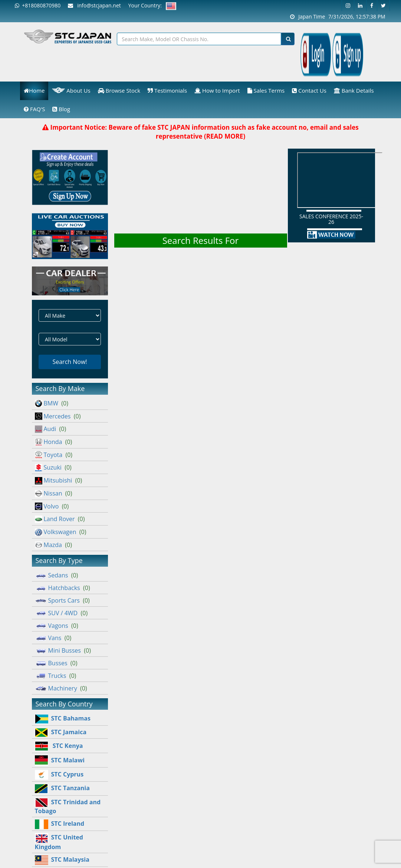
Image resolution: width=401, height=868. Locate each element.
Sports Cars (62, 600)
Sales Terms (266, 90)
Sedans (57, 575)
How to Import (217, 90)
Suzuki (53, 467)
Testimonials (167, 90)
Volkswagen (61, 532)
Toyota (54, 455)
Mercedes (58, 416)
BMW (52, 403)
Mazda (53, 545)
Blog (61, 109)
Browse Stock (119, 90)
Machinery (61, 688)
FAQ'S (34, 109)
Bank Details (354, 90)
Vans (53, 638)
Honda (54, 442)
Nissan (54, 493)
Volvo (52, 506)
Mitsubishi (59, 480)
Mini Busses (63, 650)
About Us (71, 90)
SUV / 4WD (61, 613)
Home (34, 90)
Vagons (57, 626)
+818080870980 (38, 5)
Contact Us (309, 90)
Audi (51, 429)
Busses (56, 663)
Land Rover (60, 519)
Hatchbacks (63, 588)
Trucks (56, 676)
